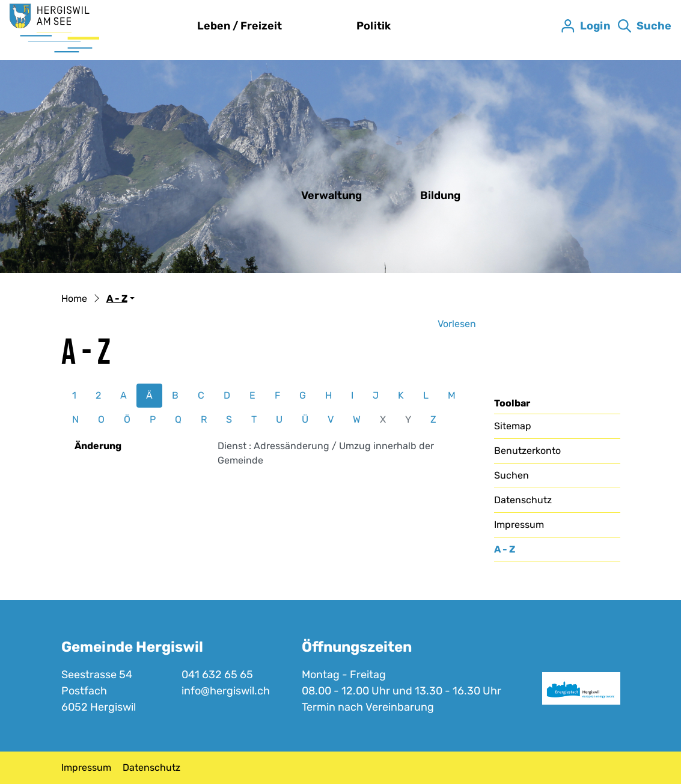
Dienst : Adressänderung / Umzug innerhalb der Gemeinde (326, 453)
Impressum (519, 525)
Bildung (440, 195)
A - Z (525, 553)
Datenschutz (523, 500)
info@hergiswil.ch (226, 691)
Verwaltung (331, 195)
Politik (374, 26)
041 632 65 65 (217, 675)
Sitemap (513, 426)
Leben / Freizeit (240, 26)
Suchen (512, 475)
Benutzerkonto (527, 451)
